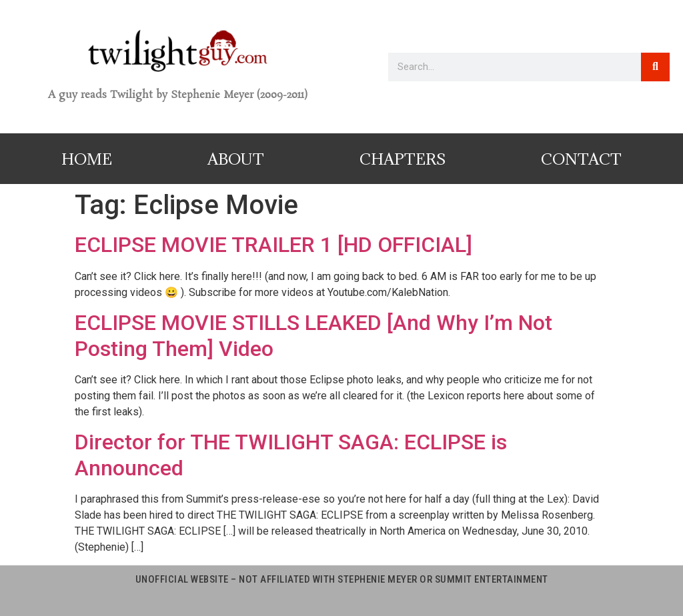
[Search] (655, 67)
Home (87, 159)
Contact (581, 159)
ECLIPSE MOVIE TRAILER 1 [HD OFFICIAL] (273, 245)
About (236, 159)
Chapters (403, 159)
